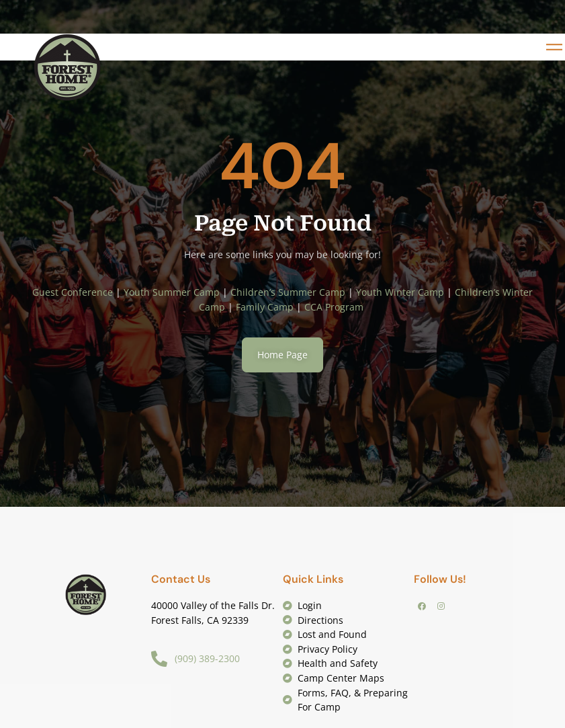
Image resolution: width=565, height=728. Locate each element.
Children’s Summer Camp (288, 292)
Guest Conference (73, 292)
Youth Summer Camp (172, 292)
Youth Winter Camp (400, 292)
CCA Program (335, 307)
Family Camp (265, 307)
